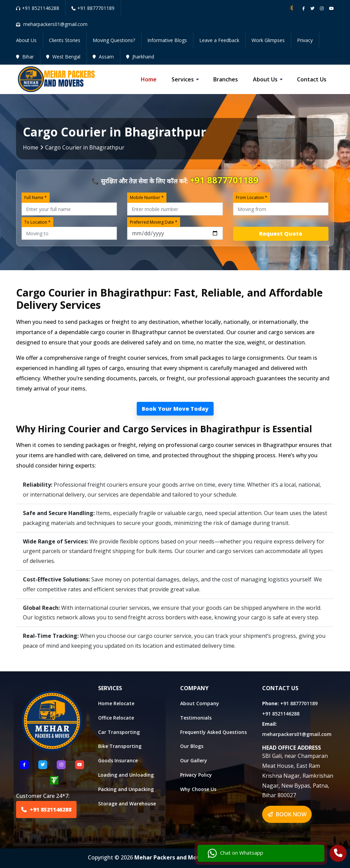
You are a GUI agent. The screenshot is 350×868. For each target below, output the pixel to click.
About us (265, 79)
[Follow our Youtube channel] (332, 8)
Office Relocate (116, 718)
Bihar (25, 57)
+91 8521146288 (38, 8)
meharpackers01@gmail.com (297, 734)
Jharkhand (140, 57)
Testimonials (196, 718)
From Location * (252, 198)
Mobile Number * (147, 198)
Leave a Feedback (219, 40)
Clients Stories (65, 40)
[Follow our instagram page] (322, 8)
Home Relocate (116, 703)
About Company (200, 703)
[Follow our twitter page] (312, 8)
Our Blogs (192, 746)
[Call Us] (338, 854)
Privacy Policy (196, 775)
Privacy (305, 40)
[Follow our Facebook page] (304, 8)
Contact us (312, 79)
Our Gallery (194, 760)
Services (183, 79)
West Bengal (63, 57)
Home (149, 79)
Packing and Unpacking (126, 789)
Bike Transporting (120, 746)
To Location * (37, 222)
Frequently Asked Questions (213, 732)
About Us (26, 40)
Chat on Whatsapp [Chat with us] (288, 849)
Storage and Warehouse (127, 804)
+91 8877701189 (93, 8)
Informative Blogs (167, 40)
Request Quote (281, 234)
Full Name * (36, 198)
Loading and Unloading (126, 775)
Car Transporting (119, 732)
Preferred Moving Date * (154, 222)
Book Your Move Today (175, 409)
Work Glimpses (268, 40)
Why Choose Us (198, 789)
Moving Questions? (114, 40)
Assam (103, 57)
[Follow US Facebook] (24, 765)
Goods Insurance (118, 760)
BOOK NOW (287, 814)
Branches (226, 79)
